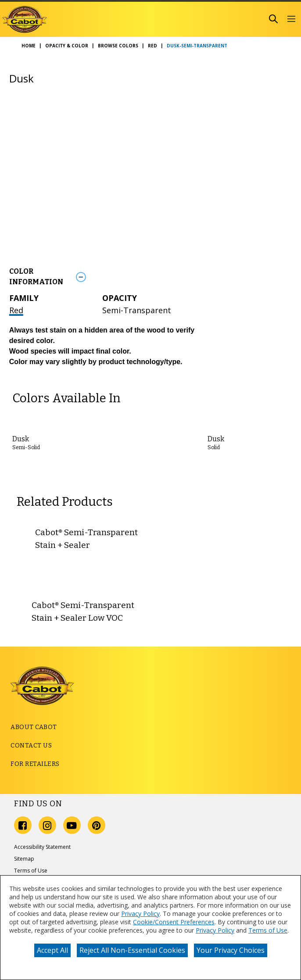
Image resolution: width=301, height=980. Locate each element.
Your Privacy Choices (231, 950)
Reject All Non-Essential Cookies (132, 950)
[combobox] (190, 19)
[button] (291, 20)
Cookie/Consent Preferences (174, 922)
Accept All (52, 950)
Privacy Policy (140, 914)
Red (16, 310)
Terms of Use (268, 930)
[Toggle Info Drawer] (182, 277)
